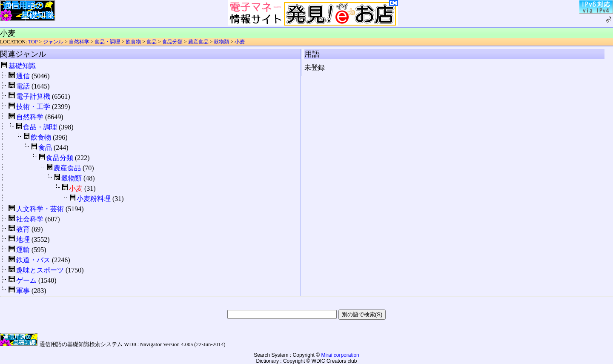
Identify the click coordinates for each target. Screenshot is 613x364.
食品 (152, 42)
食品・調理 (107, 42)
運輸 (23, 250)
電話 (23, 86)
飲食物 (133, 42)
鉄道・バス (33, 260)
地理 (23, 239)
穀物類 (221, 42)
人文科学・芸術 (40, 209)
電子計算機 (33, 96)
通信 (23, 76)
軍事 (23, 291)
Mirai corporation (340, 355)
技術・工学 (33, 107)
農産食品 (198, 42)
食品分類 (172, 42)
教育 (23, 229)
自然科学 (79, 42)
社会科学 (30, 219)
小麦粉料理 (94, 199)
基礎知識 (22, 66)
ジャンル (53, 42)
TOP (33, 42)
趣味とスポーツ (40, 270)
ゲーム (26, 280)
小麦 (240, 42)
